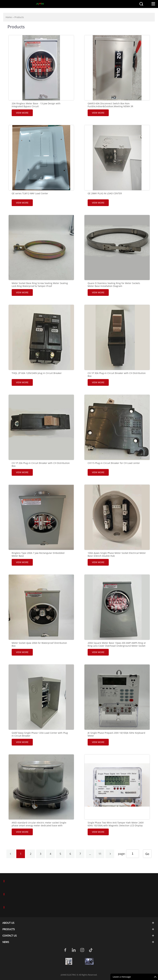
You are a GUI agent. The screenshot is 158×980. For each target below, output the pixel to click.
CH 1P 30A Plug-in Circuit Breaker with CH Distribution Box (117, 375)
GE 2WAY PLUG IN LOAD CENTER (105, 193)
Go (147, 854)
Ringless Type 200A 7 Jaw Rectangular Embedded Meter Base (38, 554)
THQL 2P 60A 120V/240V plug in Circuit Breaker (37, 373)
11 (100, 854)
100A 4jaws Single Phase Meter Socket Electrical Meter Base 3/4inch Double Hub (117, 554)
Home (9, 17)
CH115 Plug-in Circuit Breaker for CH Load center (114, 463)
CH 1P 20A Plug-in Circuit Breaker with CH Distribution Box (41, 465)
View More (22, 113)
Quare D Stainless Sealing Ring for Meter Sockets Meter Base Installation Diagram (114, 285)
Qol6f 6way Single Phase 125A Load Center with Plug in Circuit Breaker (40, 734)
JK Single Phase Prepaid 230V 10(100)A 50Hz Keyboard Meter (116, 734)
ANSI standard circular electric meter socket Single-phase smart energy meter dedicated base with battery (39, 826)
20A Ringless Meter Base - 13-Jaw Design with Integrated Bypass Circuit (36, 105)
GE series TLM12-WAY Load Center (30, 193)
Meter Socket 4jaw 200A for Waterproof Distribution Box (39, 644)
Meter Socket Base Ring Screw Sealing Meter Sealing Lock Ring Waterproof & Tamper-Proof (40, 285)
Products (19, 17)
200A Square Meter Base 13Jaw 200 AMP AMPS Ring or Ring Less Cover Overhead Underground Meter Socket (117, 644)
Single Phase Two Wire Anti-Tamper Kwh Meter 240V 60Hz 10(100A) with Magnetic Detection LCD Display (116, 824)
